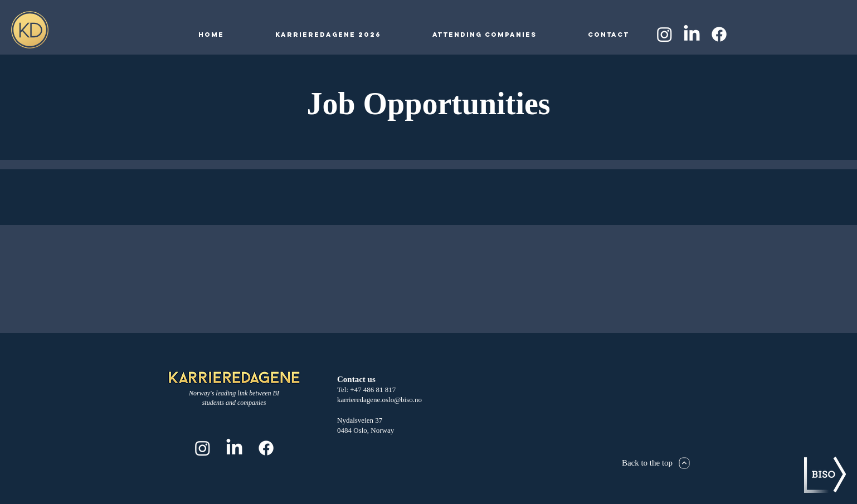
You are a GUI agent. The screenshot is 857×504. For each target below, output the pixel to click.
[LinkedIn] (692, 34)
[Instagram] (664, 34)
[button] (328, 35)
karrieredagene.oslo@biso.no (379, 400)
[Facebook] (719, 34)
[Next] (685, 463)
